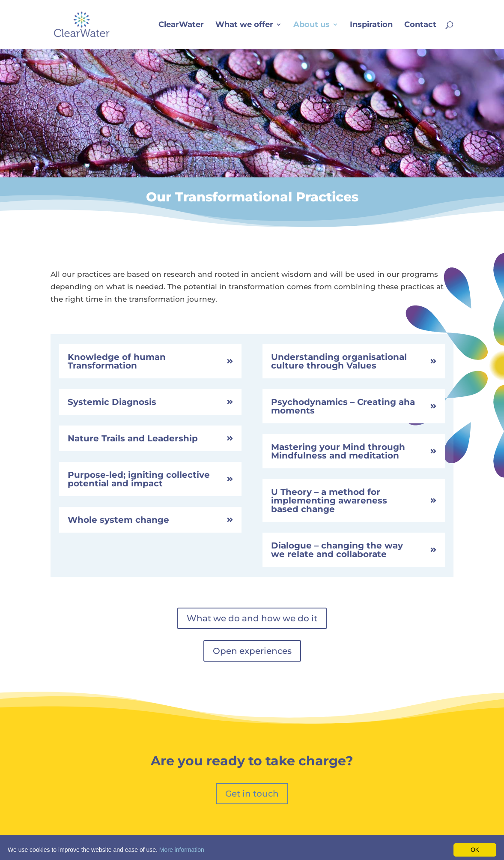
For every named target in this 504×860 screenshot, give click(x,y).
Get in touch (252, 794)
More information (182, 850)
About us (312, 25)
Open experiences (252, 651)
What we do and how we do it (252, 618)
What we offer (244, 25)
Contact (420, 25)
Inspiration (371, 25)
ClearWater (181, 25)
